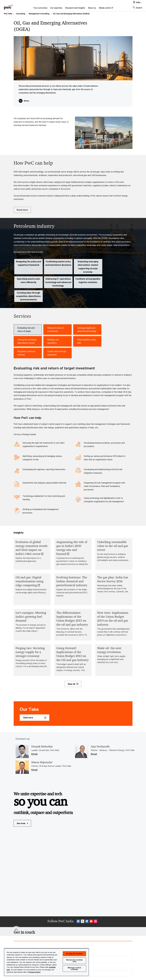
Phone (78, 968)
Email (34, 754)
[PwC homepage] (8, 6)
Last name (81, 954)
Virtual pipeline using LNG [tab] (86, 341)
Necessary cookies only (74, 961)
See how (22, 823)
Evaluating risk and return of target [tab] (26, 330)
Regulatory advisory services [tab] (26, 353)
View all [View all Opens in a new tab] (71, 684)
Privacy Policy (35, 972)
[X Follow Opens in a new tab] (83, 922)
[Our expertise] (56, 9)
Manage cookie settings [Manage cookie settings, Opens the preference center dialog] (74, 968)
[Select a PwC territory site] (138, 2)
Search (139, 8)
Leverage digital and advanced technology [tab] (87, 330)
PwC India (8, 14)
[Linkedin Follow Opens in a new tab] (87, 922)
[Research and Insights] (75, 9)
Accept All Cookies (74, 954)
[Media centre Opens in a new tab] (106, 9)
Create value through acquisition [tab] (57, 353)
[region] (46, 962)
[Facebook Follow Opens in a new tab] (78, 922)
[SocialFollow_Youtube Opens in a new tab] (91, 922)
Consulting (21, 14)
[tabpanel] (73, 441)
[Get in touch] (24, 932)
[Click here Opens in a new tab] (35, 718)
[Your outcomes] (40, 9)
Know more (22, 210)
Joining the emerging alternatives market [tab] (27, 341)
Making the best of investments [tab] (56, 330)
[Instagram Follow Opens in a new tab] (95, 922)
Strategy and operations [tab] (53, 341)
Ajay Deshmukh (100, 747)
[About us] (92, 9)
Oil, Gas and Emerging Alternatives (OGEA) (71, 14)
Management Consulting (39, 14)
